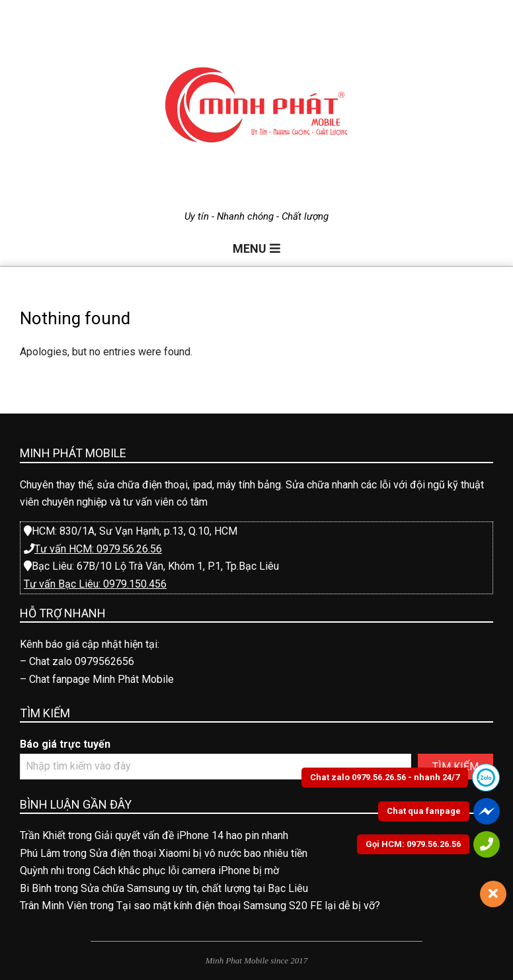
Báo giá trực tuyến (65, 744)
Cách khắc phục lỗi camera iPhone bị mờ (186, 870)
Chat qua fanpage (424, 811)
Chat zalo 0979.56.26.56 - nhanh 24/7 (385, 777)
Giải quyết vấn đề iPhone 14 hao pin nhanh (191, 835)
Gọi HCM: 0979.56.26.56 (413, 844)
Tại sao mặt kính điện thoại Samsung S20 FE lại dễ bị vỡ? (248, 906)
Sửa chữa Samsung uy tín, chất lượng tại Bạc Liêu (194, 888)
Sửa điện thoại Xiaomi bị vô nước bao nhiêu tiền (198, 853)
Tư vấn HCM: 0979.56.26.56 (98, 549)
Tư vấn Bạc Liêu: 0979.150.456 (95, 584)
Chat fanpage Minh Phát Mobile (101, 679)
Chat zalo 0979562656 (82, 661)
